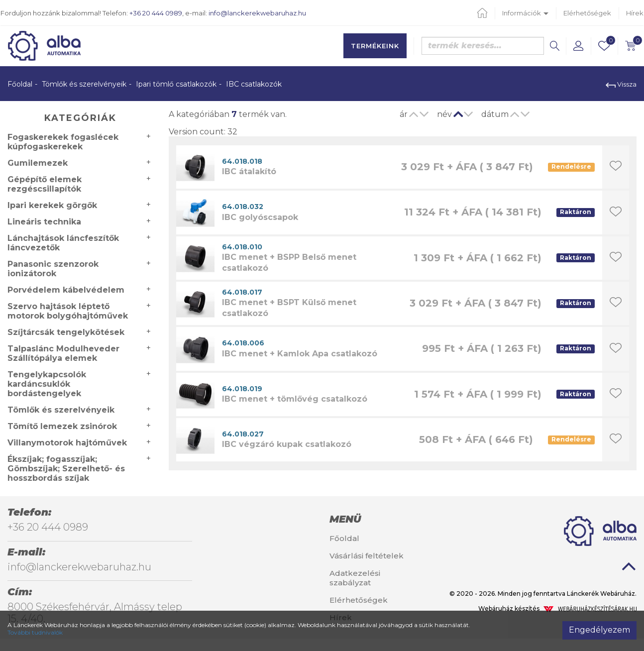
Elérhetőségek (587, 13)
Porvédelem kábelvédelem (66, 290)
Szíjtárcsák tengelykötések (66, 332)
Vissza (621, 84)
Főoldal (20, 84)
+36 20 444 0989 (156, 13)
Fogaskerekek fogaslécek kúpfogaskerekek (63, 142)
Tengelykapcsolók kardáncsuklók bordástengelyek (47, 384)
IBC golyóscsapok (260, 217)
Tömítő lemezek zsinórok (62, 426)
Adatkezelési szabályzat (355, 578)
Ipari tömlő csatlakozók (176, 84)
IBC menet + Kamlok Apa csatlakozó (300, 354)
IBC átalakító (249, 171)
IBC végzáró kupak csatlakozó (287, 444)
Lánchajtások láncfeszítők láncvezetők (63, 243)
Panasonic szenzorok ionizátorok (53, 269)
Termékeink (375, 46)
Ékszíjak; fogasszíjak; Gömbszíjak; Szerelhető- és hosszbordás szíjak (66, 469)
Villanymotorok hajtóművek (67, 443)
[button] (578, 46)
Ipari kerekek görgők (52, 205)
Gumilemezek (38, 163)
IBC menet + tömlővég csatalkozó (295, 399)
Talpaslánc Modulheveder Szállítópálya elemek (63, 353)
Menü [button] (345, 519)
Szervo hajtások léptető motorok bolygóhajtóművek (68, 311)
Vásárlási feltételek (367, 556)
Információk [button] (525, 13)
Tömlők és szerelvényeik (84, 84)
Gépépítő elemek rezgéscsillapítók (45, 184)
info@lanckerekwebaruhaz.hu (257, 13)
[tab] (376, 519)
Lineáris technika (44, 222)
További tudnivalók (35, 632)
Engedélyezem (599, 630)
